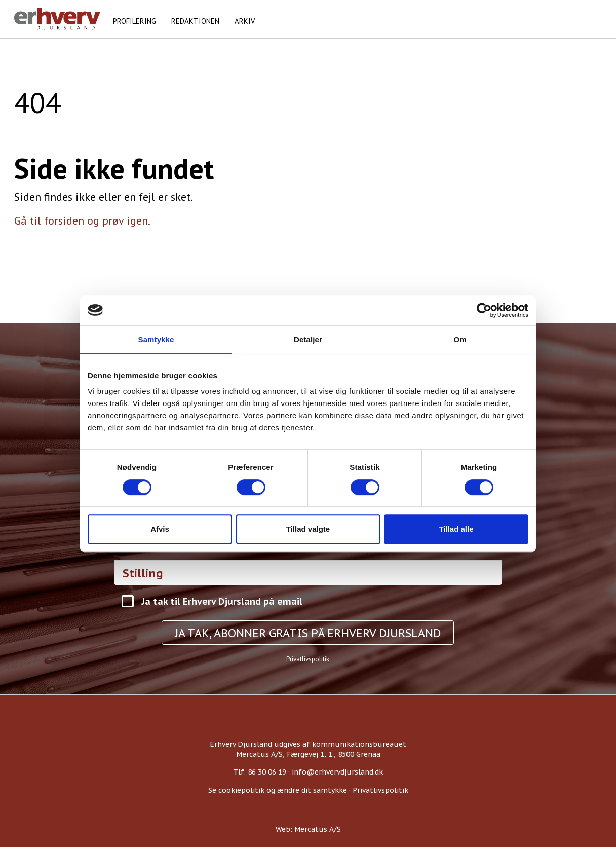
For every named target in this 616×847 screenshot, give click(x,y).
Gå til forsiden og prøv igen (81, 220)
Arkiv (245, 21)
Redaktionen (195, 21)
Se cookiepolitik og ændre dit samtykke (278, 790)
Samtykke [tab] (156, 339)
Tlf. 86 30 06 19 (260, 772)
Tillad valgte (308, 529)
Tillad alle (456, 529)
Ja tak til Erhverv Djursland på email (222, 601)
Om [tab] (460, 339)
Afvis (160, 529)
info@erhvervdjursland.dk (337, 772)
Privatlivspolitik (308, 659)
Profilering (134, 21)
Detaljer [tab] (308, 339)
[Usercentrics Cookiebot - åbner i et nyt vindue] (484, 310)
